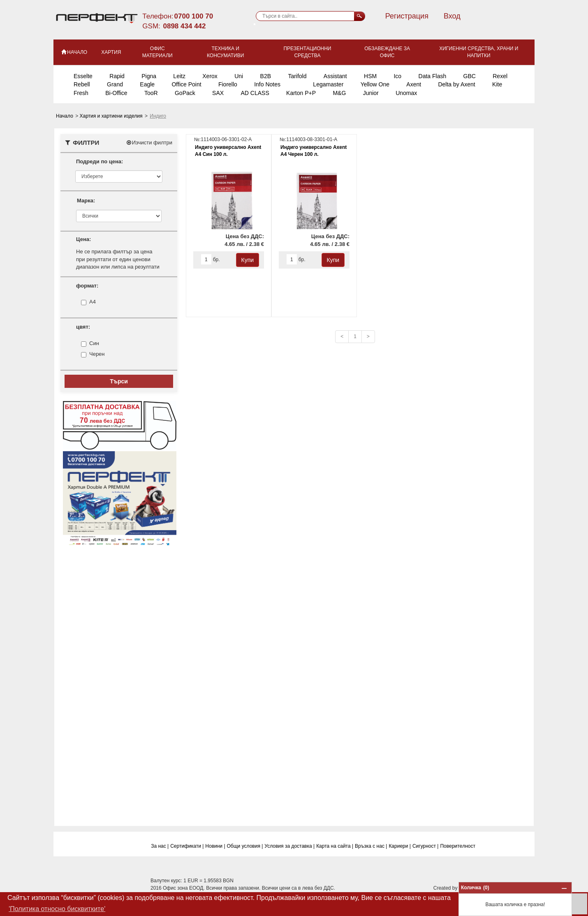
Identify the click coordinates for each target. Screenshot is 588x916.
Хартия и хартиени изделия (112, 116)
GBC (470, 76)
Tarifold (297, 76)
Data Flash (433, 76)
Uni (239, 76)
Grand (115, 84)
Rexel (500, 76)
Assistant (335, 76)
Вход (452, 16)
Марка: (86, 201)
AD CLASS (255, 93)
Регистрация (407, 16)
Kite (497, 84)
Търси (119, 381)
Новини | (215, 846)
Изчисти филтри (149, 143)
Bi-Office (116, 93)
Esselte (83, 76)
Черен (97, 354)
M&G (339, 93)
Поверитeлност (458, 846)
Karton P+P (301, 93)
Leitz (179, 76)
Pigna (149, 76)
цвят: (83, 327)
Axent (414, 84)
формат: (87, 286)
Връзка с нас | (371, 846)
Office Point (186, 84)
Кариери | (400, 846)
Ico (397, 76)
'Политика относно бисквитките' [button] (57, 909)
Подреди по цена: (100, 161)
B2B (266, 76)
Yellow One (375, 84)
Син (94, 343)
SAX (218, 93)
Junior (371, 93)
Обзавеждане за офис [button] (387, 52)
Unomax (406, 93)
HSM (370, 76)
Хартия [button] (111, 52)
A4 (93, 302)
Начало (65, 116)
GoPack (185, 93)
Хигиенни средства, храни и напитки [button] (479, 52)
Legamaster (328, 84)
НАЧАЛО (74, 52)
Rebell (82, 84)
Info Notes (267, 84)
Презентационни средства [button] (307, 52)
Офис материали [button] (157, 52)
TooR (151, 93)
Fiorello (228, 84)
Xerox (210, 76)
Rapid (117, 76)
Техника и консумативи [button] (225, 52)
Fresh (81, 93)
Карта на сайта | (335, 846)
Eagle (147, 84)
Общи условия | (245, 846)
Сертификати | (187, 846)
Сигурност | (426, 846)
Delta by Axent (456, 84)
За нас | (160, 846)
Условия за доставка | (289, 846)
